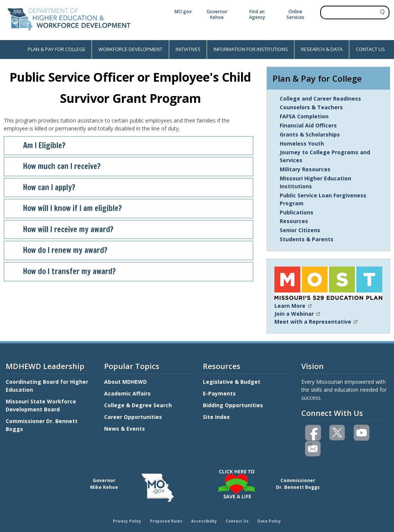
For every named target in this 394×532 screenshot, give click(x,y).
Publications (297, 212)
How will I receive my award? (135, 229)
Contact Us (237, 521)
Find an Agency (257, 14)
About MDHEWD (125, 382)
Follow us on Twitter (338, 433)
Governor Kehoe (217, 14)
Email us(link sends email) (309, 444)
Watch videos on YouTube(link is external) (358, 427)
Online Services (295, 14)
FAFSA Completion (304, 116)
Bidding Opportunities (234, 405)
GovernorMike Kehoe (104, 484)
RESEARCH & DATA (322, 49)
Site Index (217, 417)
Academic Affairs (128, 393)
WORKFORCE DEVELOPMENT (130, 49)
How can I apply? (135, 187)
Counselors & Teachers (311, 107)
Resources (294, 221)
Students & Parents (307, 239)
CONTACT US (370, 49)
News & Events (125, 429)
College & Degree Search (139, 405)
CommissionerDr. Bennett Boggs (298, 484)
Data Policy (269, 521)
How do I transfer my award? (135, 271)
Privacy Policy (127, 521)
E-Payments (219, 393)
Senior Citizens (300, 230)
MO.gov (183, 12)
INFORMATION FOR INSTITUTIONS (251, 49)
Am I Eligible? (135, 145)
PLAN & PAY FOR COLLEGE (57, 49)
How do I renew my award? (135, 250)
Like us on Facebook (313, 433)
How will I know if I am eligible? (135, 208)
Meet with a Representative (317, 322)
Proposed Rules (166, 521)
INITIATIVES (188, 49)
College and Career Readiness (320, 98)
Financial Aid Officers (308, 125)
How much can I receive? (135, 166)
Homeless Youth (302, 143)
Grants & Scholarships (310, 134)
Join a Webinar (298, 314)
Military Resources (305, 169)
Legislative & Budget (232, 382)
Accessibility (204, 521)
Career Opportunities (133, 417)
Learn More (294, 306)
